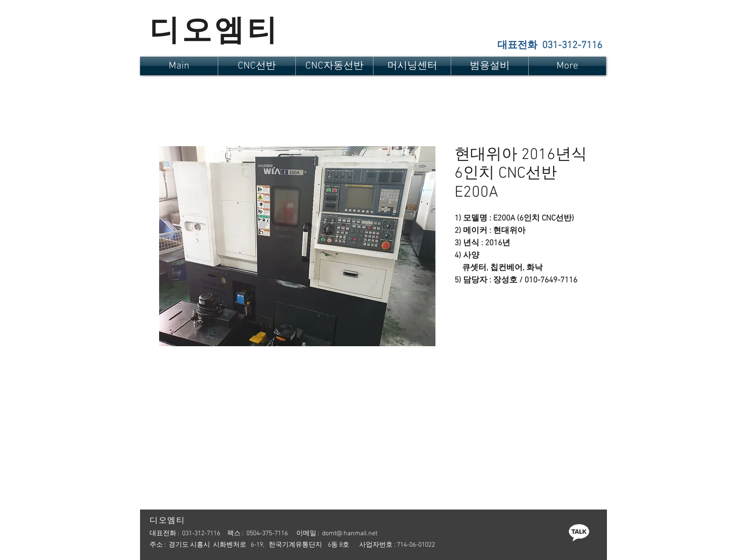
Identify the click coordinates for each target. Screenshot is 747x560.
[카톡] (579, 532)
